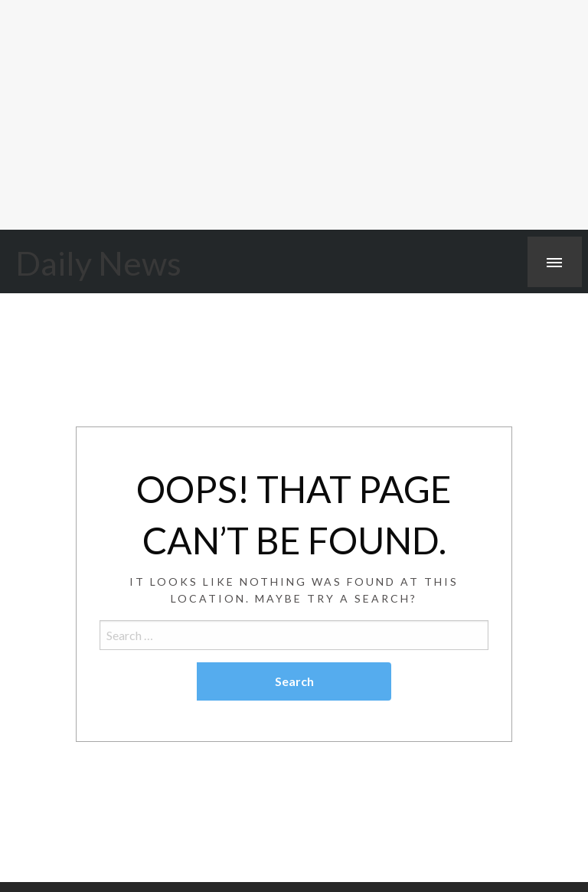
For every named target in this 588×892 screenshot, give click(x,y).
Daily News (98, 263)
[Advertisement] (294, 115)
